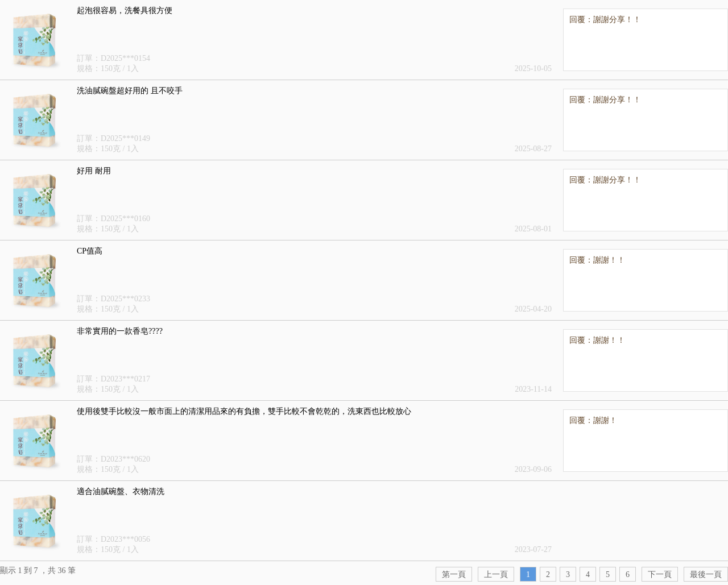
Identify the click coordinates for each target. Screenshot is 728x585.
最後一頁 (706, 574)
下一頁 (660, 574)
